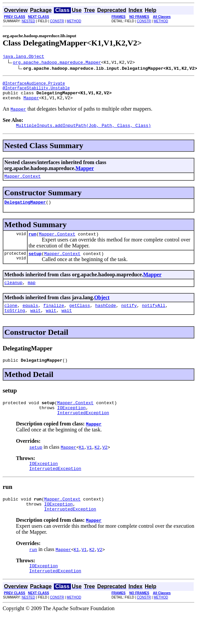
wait (35, 323)
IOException (72, 423)
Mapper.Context (22, 183)
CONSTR (57, 21)
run (32, 243)
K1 (82, 464)
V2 (105, 464)
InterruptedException (83, 429)
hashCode (105, 317)
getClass (80, 317)
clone (11, 317)
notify (129, 317)
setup (35, 263)
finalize (54, 317)
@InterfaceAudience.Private (34, 85)
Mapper (31, 103)
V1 (90, 464)
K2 (97, 464)
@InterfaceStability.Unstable (36, 91)
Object (102, 308)
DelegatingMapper (25, 210)
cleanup (13, 293)
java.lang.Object (23, 57)
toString (15, 323)
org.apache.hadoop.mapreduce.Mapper (57, 63)
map (31, 293)
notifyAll (154, 317)
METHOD (74, 21)
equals (30, 317)
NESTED (28, 21)
